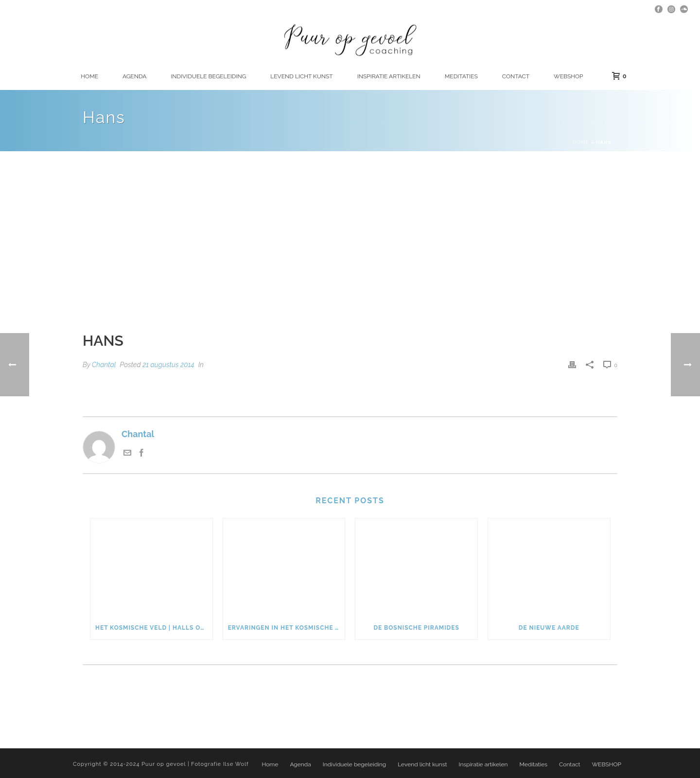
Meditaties (461, 76)
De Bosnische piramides (416, 628)
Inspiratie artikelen (389, 76)
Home (89, 76)
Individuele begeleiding (208, 76)
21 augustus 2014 (168, 365)
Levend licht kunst (301, 76)
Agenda (134, 76)
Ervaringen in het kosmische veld (287, 628)
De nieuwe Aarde (549, 628)
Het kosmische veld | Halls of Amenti (154, 628)
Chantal (104, 365)
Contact (516, 76)
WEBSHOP (568, 76)
